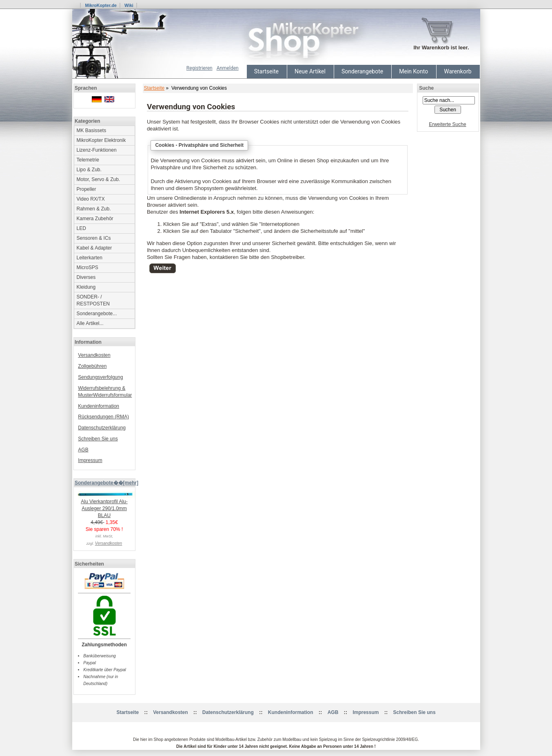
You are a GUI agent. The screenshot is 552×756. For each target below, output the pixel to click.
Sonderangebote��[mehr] (106, 483)
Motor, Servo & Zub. (99, 179)
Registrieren (200, 68)
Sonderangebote (362, 71)
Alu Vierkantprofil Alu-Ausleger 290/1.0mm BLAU (106, 506)
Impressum (90, 460)
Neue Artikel (310, 71)
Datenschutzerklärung (102, 428)
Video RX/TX (91, 199)
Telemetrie (88, 160)
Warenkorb (458, 71)
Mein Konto (413, 71)
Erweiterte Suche (447, 124)
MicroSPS (88, 267)
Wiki (129, 5)
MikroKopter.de (101, 5)
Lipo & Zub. (89, 170)
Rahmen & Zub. (94, 209)
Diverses (86, 277)
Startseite (266, 71)
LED (81, 228)
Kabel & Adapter (94, 248)
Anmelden (228, 68)
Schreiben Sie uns (98, 439)
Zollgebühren (92, 366)
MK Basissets (92, 130)
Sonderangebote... (97, 314)
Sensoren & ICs (94, 238)
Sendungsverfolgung (100, 377)
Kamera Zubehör (95, 219)
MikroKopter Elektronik (101, 140)
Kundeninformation (99, 406)
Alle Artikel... (90, 323)
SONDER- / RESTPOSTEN (93, 300)
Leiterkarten (90, 258)
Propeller (86, 189)
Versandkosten (94, 355)
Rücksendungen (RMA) (103, 417)
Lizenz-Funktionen (97, 150)
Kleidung (86, 287)
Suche (426, 88)
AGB (83, 450)
